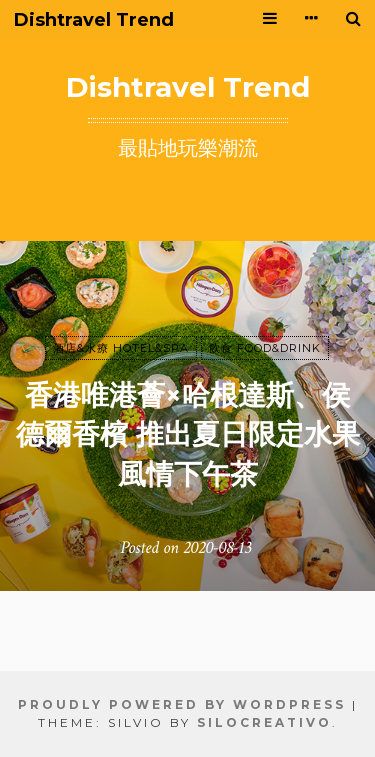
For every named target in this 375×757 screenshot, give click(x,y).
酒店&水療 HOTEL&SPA (121, 348)
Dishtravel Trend (94, 20)
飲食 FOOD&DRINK (265, 348)
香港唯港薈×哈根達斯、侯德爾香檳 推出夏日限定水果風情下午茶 (188, 434)
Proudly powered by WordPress (182, 704)
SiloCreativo (264, 722)
